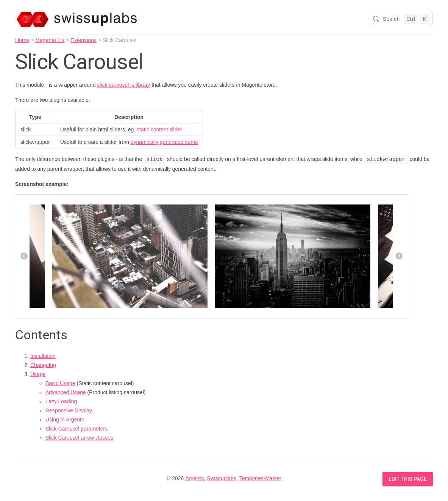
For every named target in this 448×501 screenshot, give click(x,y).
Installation (43, 356)
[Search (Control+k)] (401, 19)
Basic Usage (60, 383)
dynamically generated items (164, 142)
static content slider (159, 130)
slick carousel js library (123, 85)
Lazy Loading (61, 401)
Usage (38, 374)
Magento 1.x (50, 40)
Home (22, 40)
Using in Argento (65, 420)
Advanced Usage (66, 392)
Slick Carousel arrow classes (79, 438)
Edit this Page (408, 479)
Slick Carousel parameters (76, 429)
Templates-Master (260, 478)
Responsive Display (69, 410)
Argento (194, 478)
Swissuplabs (222, 478)
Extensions (83, 40)
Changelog (43, 365)
